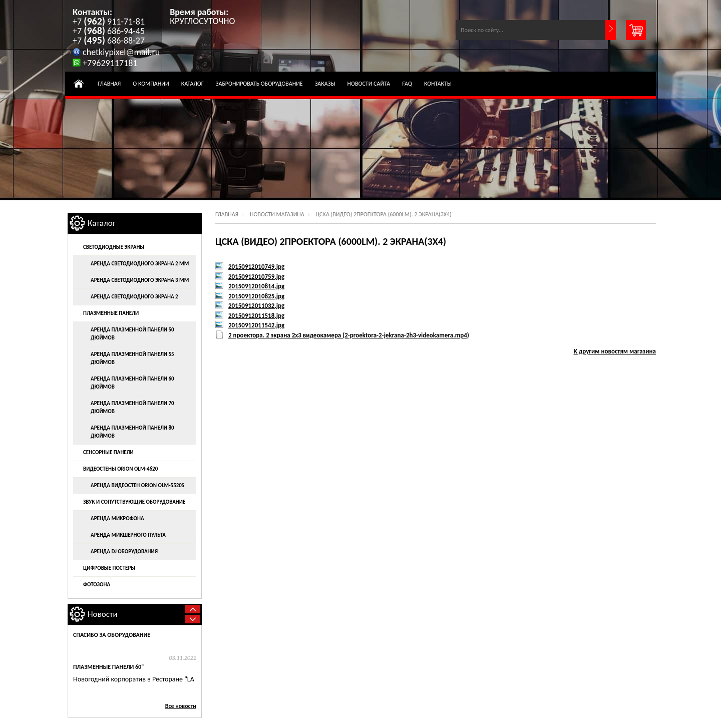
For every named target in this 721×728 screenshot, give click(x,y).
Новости (103, 614)
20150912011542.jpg (256, 325)
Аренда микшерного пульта (128, 535)
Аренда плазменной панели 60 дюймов (132, 383)
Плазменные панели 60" (108, 667)
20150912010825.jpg (256, 296)
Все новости (181, 706)
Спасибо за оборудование (112, 635)
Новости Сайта (369, 84)
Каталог (193, 84)
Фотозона (97, 585)
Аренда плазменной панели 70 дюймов (132, 407)
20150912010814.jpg (256, 286)
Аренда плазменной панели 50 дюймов (132, 334)
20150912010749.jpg (256, 267)
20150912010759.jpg (256, 277)
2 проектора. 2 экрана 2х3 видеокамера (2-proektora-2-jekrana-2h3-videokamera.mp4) (349, 335)
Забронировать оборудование (259, 84)
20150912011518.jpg (256, 316)
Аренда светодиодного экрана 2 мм (140, 264)
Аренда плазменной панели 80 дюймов (132, 432)
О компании (151, 84)
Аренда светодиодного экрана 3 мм (140, 280)
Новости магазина (277, 214)
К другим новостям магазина (615, 351)
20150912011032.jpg (256, 306)
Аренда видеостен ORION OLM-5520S (137, 485)
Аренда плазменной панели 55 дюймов (132, 358)
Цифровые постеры (109, 568)
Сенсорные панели (108, 452)
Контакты (438, 84)
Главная (109, 84)
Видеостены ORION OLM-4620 (120, 469)
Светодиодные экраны (114, 247)
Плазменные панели (111, 313)
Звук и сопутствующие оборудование (134, 502)
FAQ (407, 84)
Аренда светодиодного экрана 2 (134, 297)
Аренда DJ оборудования (124, 552)
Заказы (325, 84)
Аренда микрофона (117, 518)
